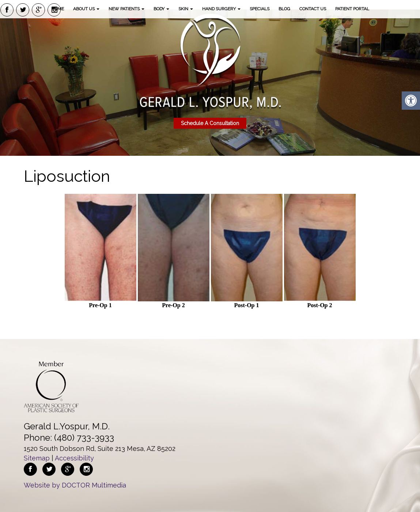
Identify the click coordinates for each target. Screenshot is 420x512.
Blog (284, 9)
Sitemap (37, 458)
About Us (86, 9)
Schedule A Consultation (210, 123)
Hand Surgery (221, 9)
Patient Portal (352, 9)
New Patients (126, 9)
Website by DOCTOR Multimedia (75, 485)
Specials (260, 9)
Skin (186, 9)
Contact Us (313, 9)
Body (161, 9)
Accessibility (74, 458)
